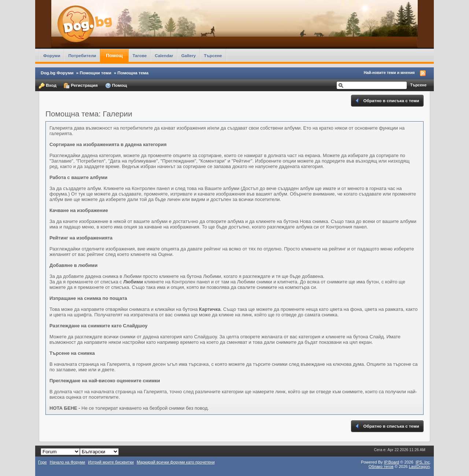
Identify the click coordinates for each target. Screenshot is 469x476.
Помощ (114, 55)
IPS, (423, 462)
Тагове (140, 55)
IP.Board (392, 462)
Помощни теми (96, 73)
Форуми (52, 55)
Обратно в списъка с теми (387, 101)
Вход (48, 86)
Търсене (213, 55)
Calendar (164, 55)
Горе (43, 462)
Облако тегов (381, 466)
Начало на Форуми (68, 462)
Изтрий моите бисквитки (111, 462)
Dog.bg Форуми (57, 73)
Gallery (189, 55)
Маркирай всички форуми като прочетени (176, 462)
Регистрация (81, 86)
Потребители (82, 55)
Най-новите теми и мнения (389, 72)
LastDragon (419, 466)
